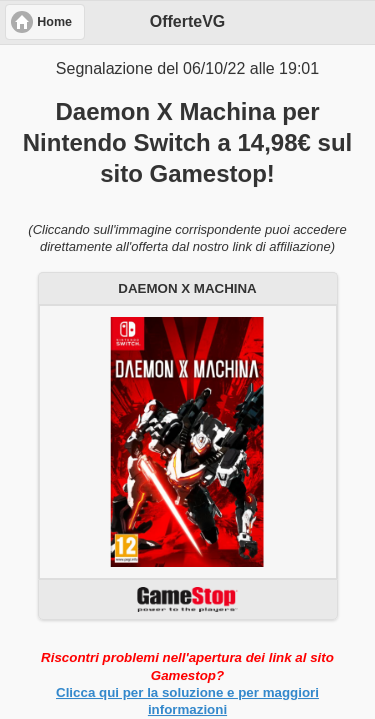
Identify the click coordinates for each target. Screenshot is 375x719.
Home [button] (54, 22)
